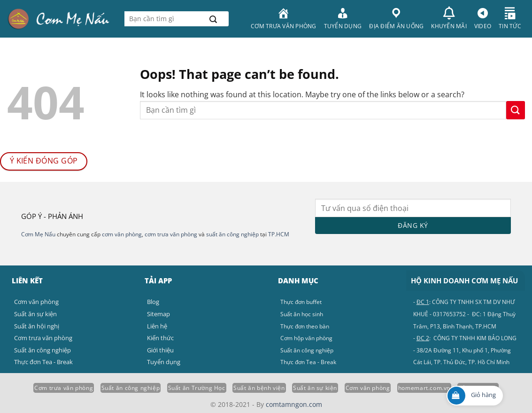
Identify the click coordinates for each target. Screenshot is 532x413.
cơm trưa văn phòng (171, 234)
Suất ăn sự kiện (315, 388)
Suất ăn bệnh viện (259, 388)
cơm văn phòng (122, 234)
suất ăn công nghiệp (232, 234)
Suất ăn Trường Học (197, 388)
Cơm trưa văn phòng (64, 388)
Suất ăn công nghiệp (131, 388)
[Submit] (213, 19)
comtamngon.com (294, 404)
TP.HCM (279, 234)
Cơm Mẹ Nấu (38, 234)
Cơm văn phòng (368, 388)
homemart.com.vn (424, 388)
